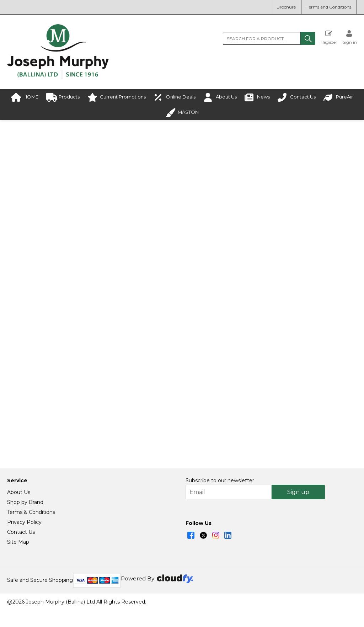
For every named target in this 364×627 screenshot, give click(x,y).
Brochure (286, 7)
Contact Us (297, 97)
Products (63, 97)
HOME (25, 97)
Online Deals (175, 97)
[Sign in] (350, 37)
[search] (262, 38)
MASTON (182, 113)
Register (329, 37)
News (257, 97)
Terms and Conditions (329, 7)
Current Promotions (117, 97)
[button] (308, 38)
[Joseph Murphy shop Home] (58, 77)
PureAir (338, 97)
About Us (220, 97)
